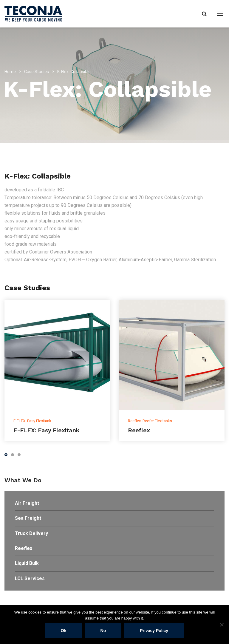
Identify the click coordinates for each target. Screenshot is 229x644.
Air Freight (27, 503)
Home (10, 72)
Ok (64, 631)
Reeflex (139, 430)
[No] (222, 625)
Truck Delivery (31, 533)
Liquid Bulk (27, 563)
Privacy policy (154, 631)
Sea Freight (28, 518)
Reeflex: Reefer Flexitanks (150, 421)
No (103, 631)
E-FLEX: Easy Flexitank (32, 421)
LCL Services (30, 578)
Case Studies (37, 72)
